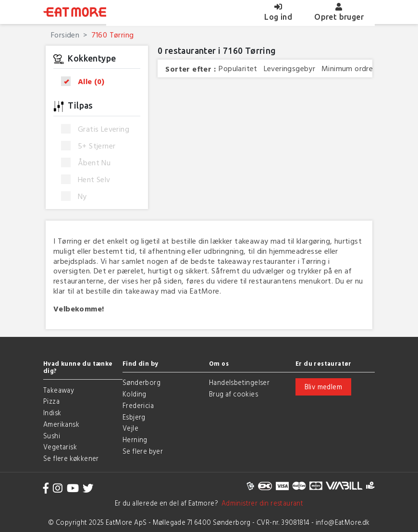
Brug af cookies (234, 394)
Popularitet (238, 68)
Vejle (130, 428)
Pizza (51, 401)
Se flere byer (143, 451)
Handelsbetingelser (239, 382)
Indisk (52, 413)
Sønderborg (141, 382)
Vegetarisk (60, 447)
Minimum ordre (347, 68)
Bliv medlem (323, 387)
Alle (86, 81)
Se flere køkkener (71, 458)
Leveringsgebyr (290, 68)
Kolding (135, 394)
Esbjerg (134, 417)
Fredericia (138, 405)
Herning (135, 439)
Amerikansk (61, 424)
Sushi (52, 436)
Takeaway (59, 390)
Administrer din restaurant (261, 503)
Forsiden (65, 35)
